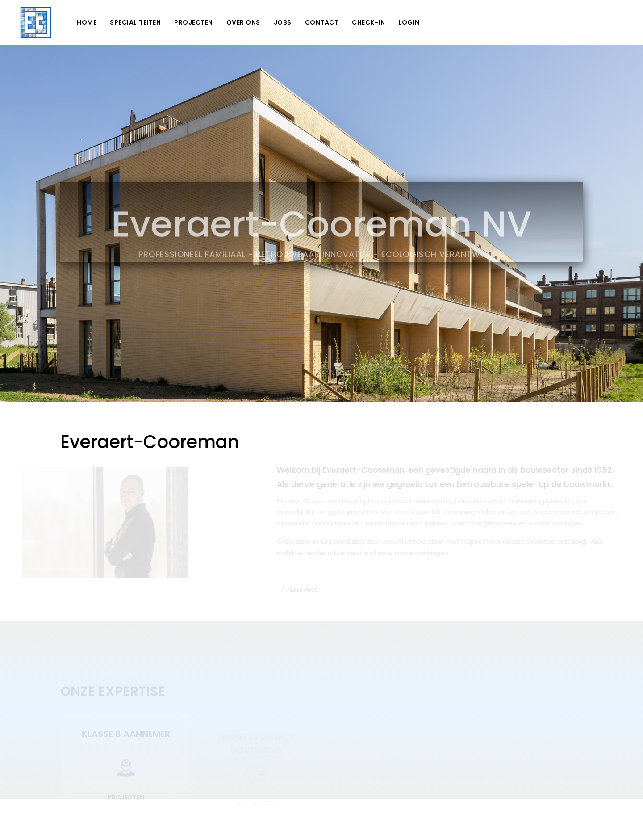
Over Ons (243, 22)
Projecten (194, 22)
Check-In (368, 22)
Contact (322, 22)
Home (87, 22)
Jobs (283, 22)
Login (409, 22)
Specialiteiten (135, 22)
